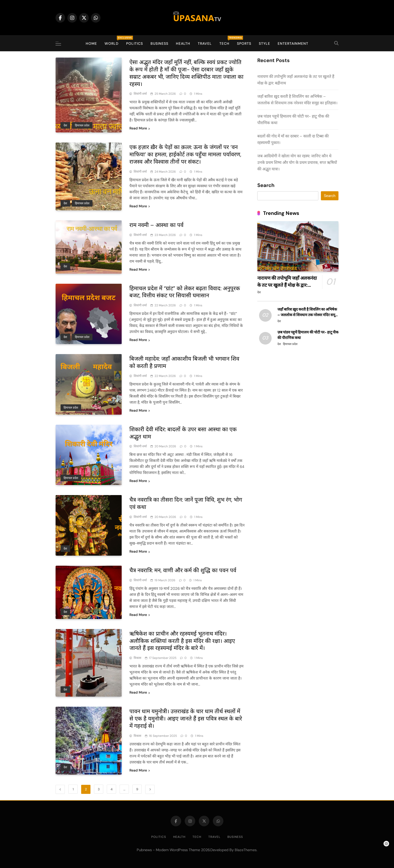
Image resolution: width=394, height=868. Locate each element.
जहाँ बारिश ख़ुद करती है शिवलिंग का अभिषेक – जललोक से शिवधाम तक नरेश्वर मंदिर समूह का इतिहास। (307, 315)
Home (91, 43)
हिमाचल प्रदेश (82, 125)
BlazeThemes (246, 850)
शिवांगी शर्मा (140, 94)
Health (183, 43)
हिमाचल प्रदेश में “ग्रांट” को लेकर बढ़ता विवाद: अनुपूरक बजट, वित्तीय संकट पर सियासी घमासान (185, 292)
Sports (244, 43)
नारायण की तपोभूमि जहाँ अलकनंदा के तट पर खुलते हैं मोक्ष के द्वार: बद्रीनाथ (287, 285)
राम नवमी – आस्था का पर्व (156, 225)
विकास (137, 658)
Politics (135, 43)
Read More (140, 128)
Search (266, 185)
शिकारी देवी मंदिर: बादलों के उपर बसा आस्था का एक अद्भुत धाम (183, 433)
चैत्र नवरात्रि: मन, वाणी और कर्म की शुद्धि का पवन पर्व (183, 570)
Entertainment (293, 43)
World (113, 41)
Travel (205, 43)
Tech (226, 41)
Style (264, 43)
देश (65, 125)
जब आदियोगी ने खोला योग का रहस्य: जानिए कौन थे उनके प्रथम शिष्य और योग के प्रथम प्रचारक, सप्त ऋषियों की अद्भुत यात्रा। (297, 162)
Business (159, 43)
